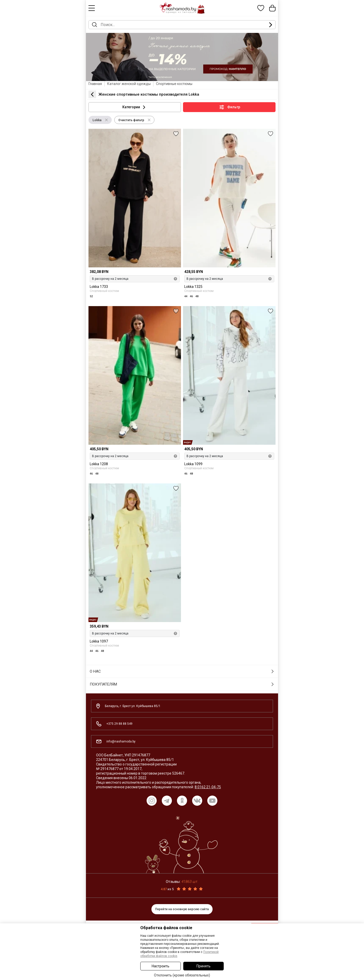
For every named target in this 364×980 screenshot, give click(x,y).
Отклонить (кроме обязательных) (182, 975)
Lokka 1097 (99, 641)
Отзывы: (182, 882)
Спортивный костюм (104, 291)
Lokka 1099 (193, 464)
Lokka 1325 (193, 287)
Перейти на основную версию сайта (182, 909)
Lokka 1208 (99, 464)
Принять (203, 966)
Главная (95, 84)
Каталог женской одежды (129, 84)
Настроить (161, 966)
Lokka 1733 (99, 287)
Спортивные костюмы (174, 84)
